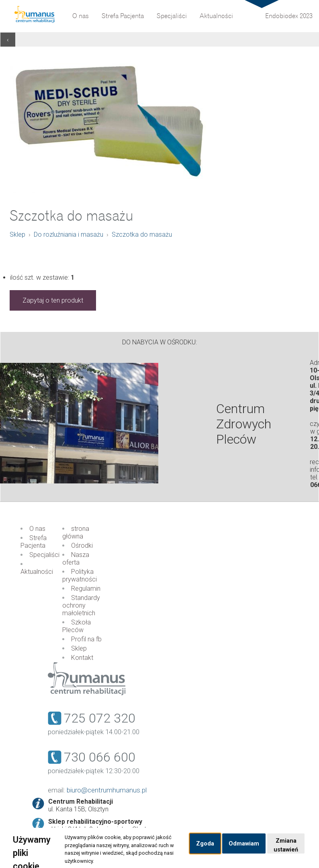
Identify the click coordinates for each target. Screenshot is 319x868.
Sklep (17, 234)
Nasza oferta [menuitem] (76, 559)
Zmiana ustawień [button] (286, 845)
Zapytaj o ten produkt (53, 300)
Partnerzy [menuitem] (169, 6)
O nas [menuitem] (81, 16)
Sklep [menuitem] (79, 648)
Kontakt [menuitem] (82, 658)
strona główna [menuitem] (76, 532)
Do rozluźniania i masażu (69, 234)
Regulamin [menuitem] (86, 589)
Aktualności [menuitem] (216, 16)
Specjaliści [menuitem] (172, 16)
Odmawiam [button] (244, 844)
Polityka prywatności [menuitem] (80, 575)
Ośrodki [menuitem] (82, 546)
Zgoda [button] (205, 844)
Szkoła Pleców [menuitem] (77, 626)
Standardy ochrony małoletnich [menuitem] (81, 605)
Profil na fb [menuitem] (86, 639)
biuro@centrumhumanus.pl (107, 790)
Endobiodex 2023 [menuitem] (289, 16)
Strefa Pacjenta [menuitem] (123, 16)
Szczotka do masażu (142, 234)
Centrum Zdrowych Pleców (244, 424)
